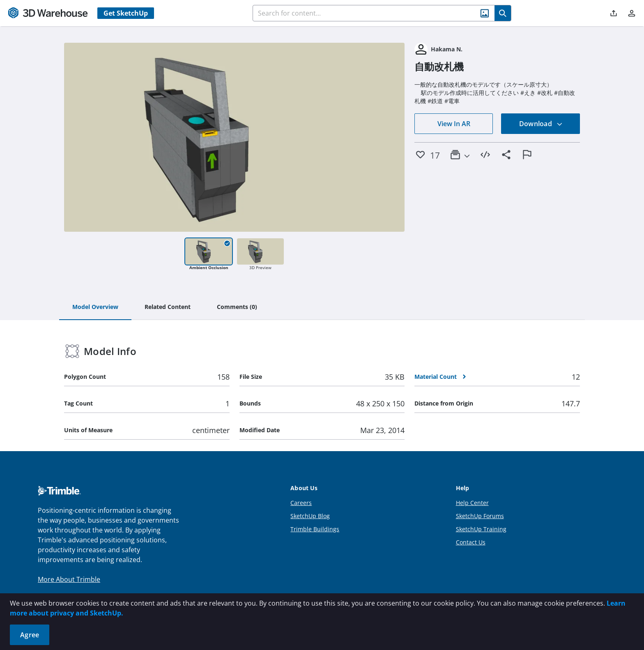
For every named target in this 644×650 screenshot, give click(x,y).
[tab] (95, 307)
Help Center (472, 503)
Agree (30, 635)
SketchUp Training (481, 529)
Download (541, 124)
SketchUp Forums (480, 516)
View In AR (454, 124)
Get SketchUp (126, 13)
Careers (301, 503)
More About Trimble (69, 579)
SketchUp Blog (310, 516)
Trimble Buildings (315, 529)
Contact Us (471, 542)
